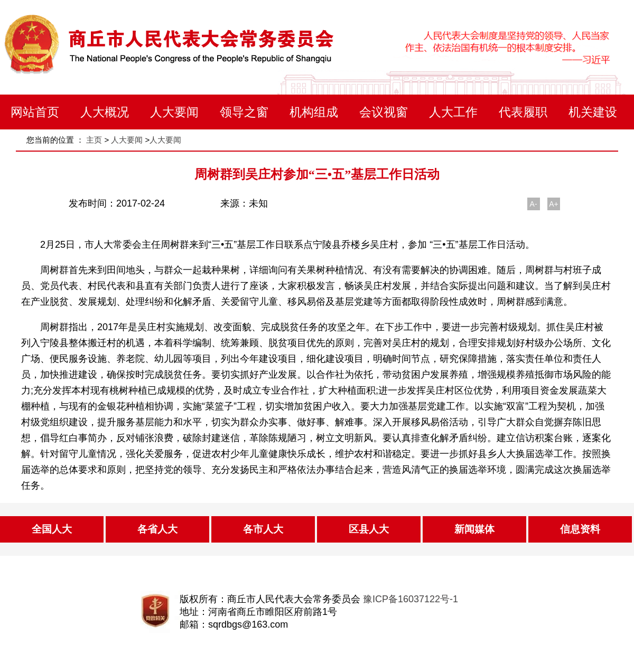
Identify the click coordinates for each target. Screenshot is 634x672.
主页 (94, 140)
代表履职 (523, 112)
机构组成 (314, 112)
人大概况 (105, 112)
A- (534, 204)
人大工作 (453, 112)
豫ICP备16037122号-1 (411, 599)
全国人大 (52, 529)
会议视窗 (384, 112)
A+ (554, 204)
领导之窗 (244, 112)
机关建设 (593, 112)
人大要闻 (174, 112)
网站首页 (35, 112)
